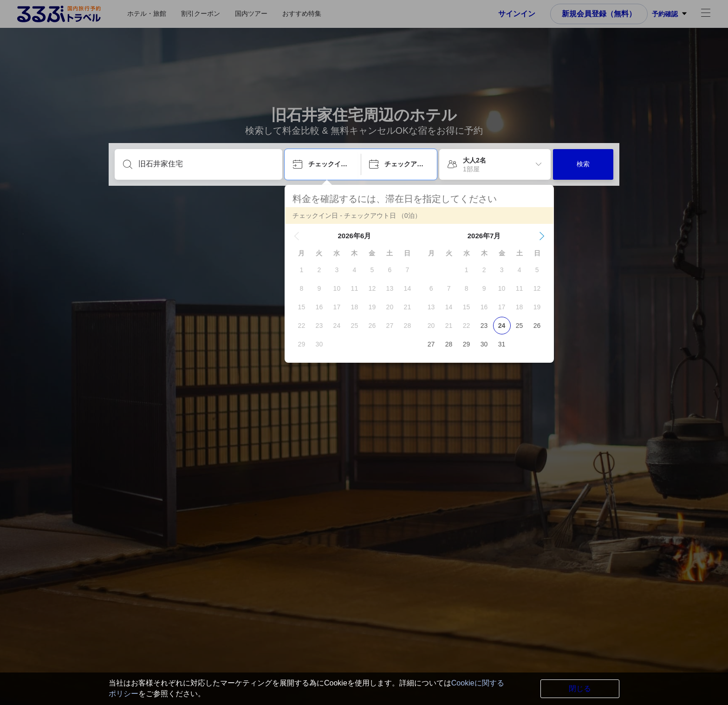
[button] (297, 236)
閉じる (580, 689)
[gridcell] (301, 270)
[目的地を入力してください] (206, 164)
